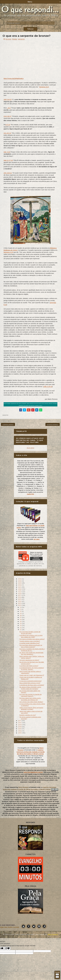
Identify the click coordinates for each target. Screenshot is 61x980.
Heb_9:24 (7, 152)
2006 (20, 731)
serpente (21, 39)
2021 (20, 587)
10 (21, 611)
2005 (20, 733)
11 (21, 609)
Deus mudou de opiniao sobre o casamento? (30, 672)
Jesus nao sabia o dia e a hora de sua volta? (31, 712)
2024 (20, 581)
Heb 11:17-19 (8, 160)
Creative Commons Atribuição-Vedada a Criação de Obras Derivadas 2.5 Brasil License (31, 752)
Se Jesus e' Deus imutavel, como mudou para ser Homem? (30, 688)
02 (21, 628)
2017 (20, 595)
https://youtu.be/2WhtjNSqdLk (14, 78)
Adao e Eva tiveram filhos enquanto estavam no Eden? (31, 708)
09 (21, 613)
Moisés (15, 39)
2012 (20, 605)
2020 (20, 589)
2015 (20, 599)
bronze (9, 39)
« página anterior (8, 424)
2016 (20, 597)
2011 (20, 721)
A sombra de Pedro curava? (29, 666)
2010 (20, 723)
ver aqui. (37, 539)
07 (21, 617)
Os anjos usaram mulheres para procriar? (30, 718)
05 (21, 622)
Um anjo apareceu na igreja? (29, 660)
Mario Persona (23, 787)
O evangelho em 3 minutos (27, 748)
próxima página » (53, 424)
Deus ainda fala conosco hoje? (30, 683)
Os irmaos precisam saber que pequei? (30, 692)
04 (21, 624)
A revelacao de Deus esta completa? (32, 685)
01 (21, 630)
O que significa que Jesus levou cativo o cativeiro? (32, 705)
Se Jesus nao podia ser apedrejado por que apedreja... (31, 653)
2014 (20, 601)
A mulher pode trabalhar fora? (30, 643)
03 (21, 626)
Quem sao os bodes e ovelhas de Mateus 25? (31, 678)
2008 (20, 727)
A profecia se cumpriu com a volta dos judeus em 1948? (31, 636)
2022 (20, 585)
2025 (20, 579)
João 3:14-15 (48, 386)
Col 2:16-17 (8, 116)
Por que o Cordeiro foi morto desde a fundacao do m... (32, 650)
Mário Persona (53, 934)
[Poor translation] (7, 948)
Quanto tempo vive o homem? (30, 641)
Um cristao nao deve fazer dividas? (31, 702)
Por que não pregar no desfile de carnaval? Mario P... (31, 695)
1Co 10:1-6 (7, 133)
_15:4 (9, 108)
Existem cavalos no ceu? (28, 715)
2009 (20, 725)
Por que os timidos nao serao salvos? (32, 639)
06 (21, 619)
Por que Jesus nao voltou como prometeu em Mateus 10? (30, 699)
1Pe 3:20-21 (8, 173)
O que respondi (10, 787)
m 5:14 (8, 125)
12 (21, 607)
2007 (20, 729)
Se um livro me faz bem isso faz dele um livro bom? (32, 663)
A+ (57, 974)
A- (57, 977)
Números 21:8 (44, 87)
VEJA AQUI (30, 448)
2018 (20, 593)
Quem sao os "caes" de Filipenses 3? (32, 675)
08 (21, 615)
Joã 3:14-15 (8, 99)
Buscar (31, 29)
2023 (20, 583)
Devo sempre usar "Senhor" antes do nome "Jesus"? (32, 657)
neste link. (31, 494)
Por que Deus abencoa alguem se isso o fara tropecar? (31, 646)
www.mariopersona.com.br (33, 772)
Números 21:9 (8, 252)
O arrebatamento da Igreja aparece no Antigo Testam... (32, 669)
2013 (20, 603)
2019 (20, 591)
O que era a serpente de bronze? (31, 681)
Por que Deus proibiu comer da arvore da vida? (30, 632)
